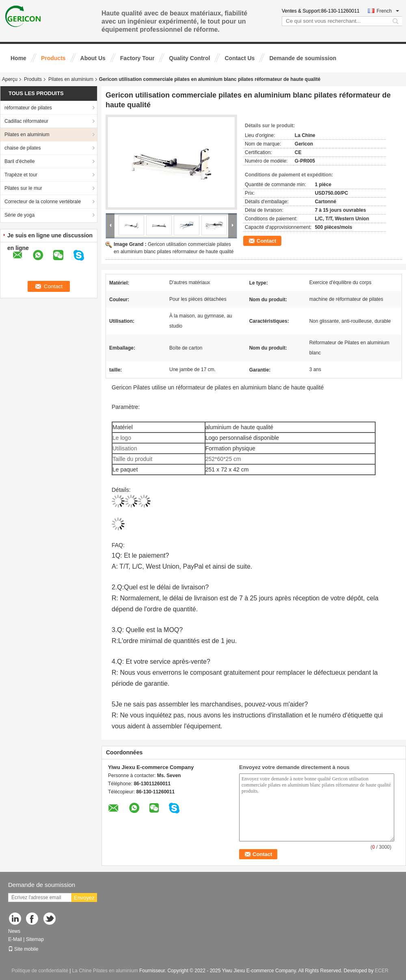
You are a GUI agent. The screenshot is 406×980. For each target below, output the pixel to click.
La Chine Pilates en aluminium (105, 971)
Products (53, 58)
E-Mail (15, 939)
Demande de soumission (303, 58)
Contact (266, 241)
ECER (381, 971)
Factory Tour (137, 58)
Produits (33, 79)
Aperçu (10, 79)
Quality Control (189, 58)
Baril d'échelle (19, 161)
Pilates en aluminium (71, 79)
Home (18, 58)
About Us (93, 58)
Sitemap (35, 939)
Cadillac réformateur (26, 121)
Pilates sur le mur (23, 188)
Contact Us (240, 58)
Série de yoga (19, 215)
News (14, 931)
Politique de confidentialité (40, 971)
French (388, 11)
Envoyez (84, 898)
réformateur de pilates (28, 108)
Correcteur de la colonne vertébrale (43, 202)
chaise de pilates (23, 148)
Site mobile (23, 949)
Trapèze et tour (21, 175)
